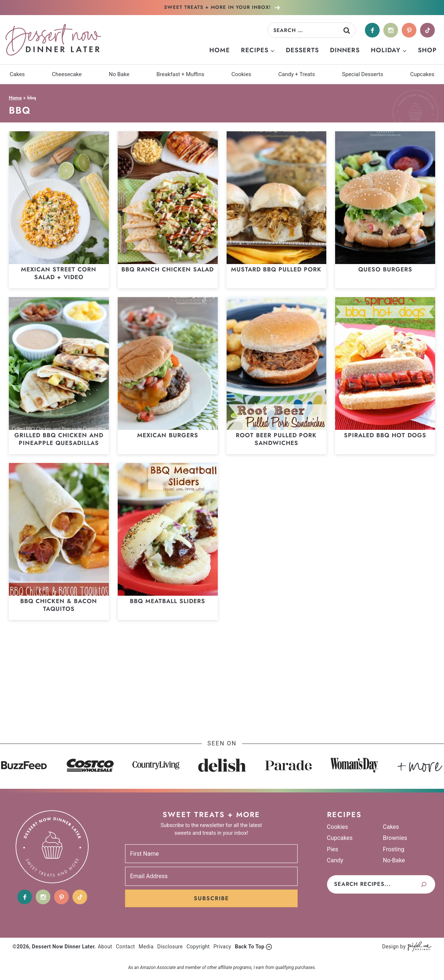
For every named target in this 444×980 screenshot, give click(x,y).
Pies (333, 849)
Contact (125, 947)
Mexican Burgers (168, 435)
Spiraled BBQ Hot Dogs (385, 435)
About (105, 947)
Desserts (302, 50)
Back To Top (250, 947)
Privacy (222, 947)
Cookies (241, 74)
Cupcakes (422, 74)
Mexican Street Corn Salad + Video (59, 273)
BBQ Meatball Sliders (168, 601)
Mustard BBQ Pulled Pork (276, 269)
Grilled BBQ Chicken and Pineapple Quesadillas (59, 439)
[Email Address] (211, 876)
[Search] (424, 884)
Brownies (395, 838)
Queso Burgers (385, 269)
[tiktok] (427, 30)
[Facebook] (372, 30)
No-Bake (394, 860)
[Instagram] (391, 30)
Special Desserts (363, 74)
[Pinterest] (409, 30)
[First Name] (211, 854)
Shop (427, 50)
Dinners (345, 50)
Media (146, 947)
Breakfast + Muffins (180, 74)
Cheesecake (67, 74)
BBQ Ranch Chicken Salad (168, 269)
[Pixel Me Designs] (419, 947)
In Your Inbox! (218, 7)
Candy (335, 860)
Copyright (198, 947)
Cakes (17, 74)
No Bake (119, 74)
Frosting (394, 849)
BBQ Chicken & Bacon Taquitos (59, 605)
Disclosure (170, 947)
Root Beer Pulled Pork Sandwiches (276, 439)
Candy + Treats (297, 74)
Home (220, 50)
